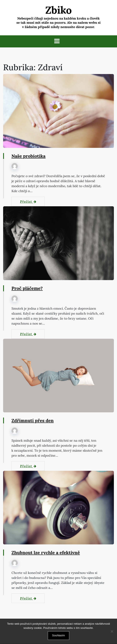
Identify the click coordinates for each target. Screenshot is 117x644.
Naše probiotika (29, 156)
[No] (112, 631)
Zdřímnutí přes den (33, 421)
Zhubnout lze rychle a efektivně (46, 553)
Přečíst (28, 202)
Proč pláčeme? (27, 288)
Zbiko (58, 10)
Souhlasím (58, 635)
